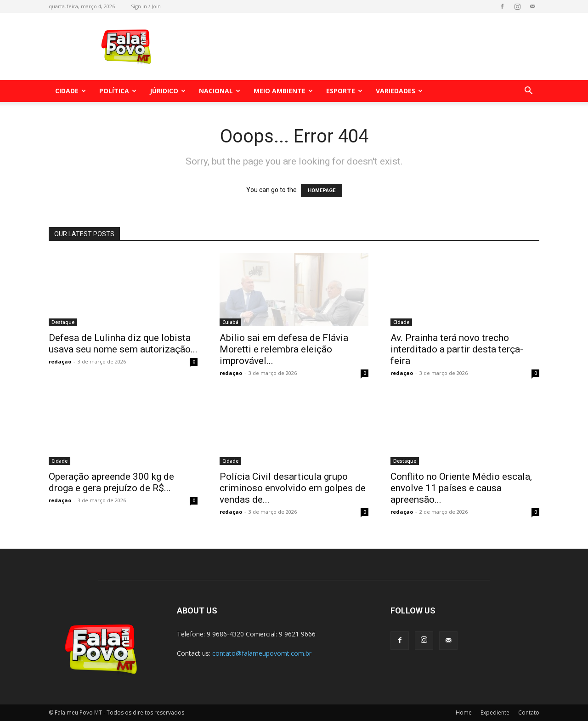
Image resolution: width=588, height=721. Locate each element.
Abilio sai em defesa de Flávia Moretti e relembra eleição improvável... (284, 349)
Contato (529, 712)
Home (464, 712)
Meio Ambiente (283, 91)
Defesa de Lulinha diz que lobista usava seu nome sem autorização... (123, 343)
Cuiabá (230, 322)
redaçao (60, 361)
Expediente (495, 712)
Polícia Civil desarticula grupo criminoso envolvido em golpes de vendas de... (293, 488)
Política (118, 91)
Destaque (63, 322)
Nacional (220, 91)
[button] (528, 92)
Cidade (71, 91)
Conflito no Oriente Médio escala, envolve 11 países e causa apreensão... (461, 488)
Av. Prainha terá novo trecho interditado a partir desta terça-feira (457, 349)
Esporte (344, 91)
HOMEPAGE (322, 190)
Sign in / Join (146, 6)
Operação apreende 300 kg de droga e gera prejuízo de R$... (111, 482)
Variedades (399, 91)
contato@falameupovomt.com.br (262, 653)
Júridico (168, 91)
